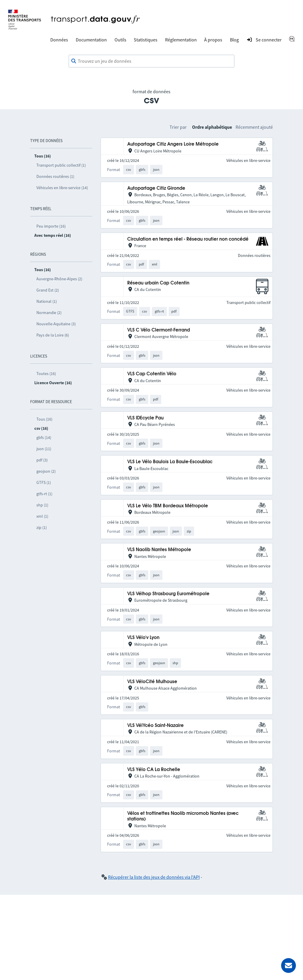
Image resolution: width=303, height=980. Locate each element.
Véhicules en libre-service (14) (62, 188)
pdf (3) (42, 460)
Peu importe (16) (51, 226)
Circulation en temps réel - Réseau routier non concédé (188, 239)
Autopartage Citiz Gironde (156, 188)
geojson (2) (46, 471)
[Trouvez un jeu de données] (151, 61)
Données (59, 40)
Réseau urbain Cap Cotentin (158, 283)
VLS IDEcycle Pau (145, 418)
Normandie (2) (49, 313)
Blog (234, 40)
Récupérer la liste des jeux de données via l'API (154, 877)
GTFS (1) (44, 482)
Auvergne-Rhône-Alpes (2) (59, 279)
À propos (213, 40)
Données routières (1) (55, 176)
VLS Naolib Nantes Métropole (159, 550)
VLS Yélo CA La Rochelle (154, 770)
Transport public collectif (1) (61, 165)
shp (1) (42, 505)
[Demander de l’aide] (289, 965)
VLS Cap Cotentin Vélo (152, 374)
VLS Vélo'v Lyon (143, 638)
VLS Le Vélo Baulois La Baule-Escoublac (170, 462)
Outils (120, 40)
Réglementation (181, 40)
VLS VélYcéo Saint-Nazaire (155, 726)
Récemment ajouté (254, 127)
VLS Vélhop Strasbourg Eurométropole (168, 594)
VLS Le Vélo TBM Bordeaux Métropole (168, 506)
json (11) (44, 449)
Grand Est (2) (48, 290)
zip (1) (42, 527)
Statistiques (146, 40)
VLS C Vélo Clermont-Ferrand (159, 330)
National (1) (47, 301)
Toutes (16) (46, 374)
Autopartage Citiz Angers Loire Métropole (173, 144)
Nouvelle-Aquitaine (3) (56, 324)
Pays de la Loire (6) (53, 335)
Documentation (91, 40)
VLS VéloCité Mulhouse (152, 682)
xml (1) (42, 516)
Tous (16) (44, 419)
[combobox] (151, 61)
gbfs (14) (44, 437)
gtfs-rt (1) (44, 494)
